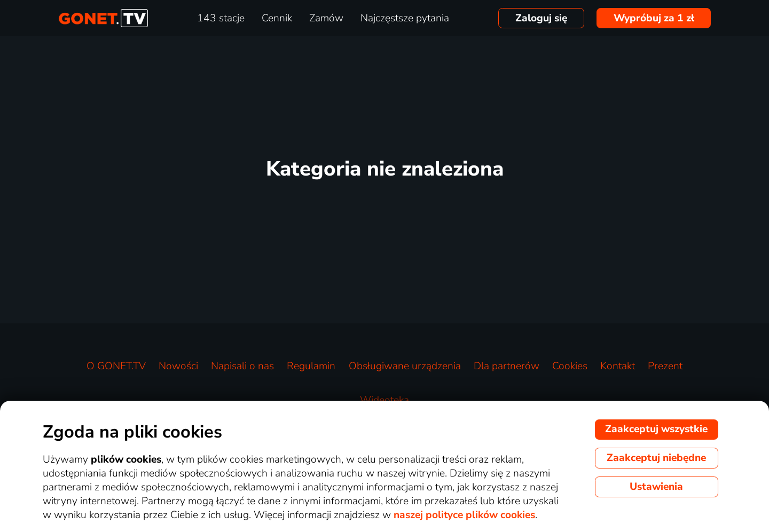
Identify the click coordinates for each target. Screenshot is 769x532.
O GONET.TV (116, 366)
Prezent (665, 366)
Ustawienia (656, 487)
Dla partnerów (507, 366)
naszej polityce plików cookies (464, 515)
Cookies (570, 366)
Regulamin (311, 366)
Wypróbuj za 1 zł (654, 18)
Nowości (178, 366)
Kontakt (618, 366)
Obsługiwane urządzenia (405, 366)
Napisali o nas (242, 366)
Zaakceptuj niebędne (656, 458)
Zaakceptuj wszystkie (656, 429)
